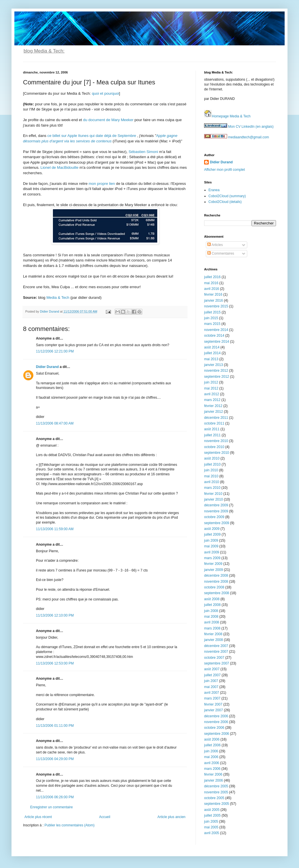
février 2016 (213, 294)
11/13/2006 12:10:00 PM (55, 615)
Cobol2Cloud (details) (225, 202)
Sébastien (137, 152)
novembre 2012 (216, 371)
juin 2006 (211, 751)
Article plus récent (38, 817)
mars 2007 (212, 698)
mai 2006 (211, 757)
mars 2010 (212, 488)
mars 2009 (212, 558)
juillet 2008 (212, 605)
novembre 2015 (216, 306)
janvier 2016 (213, 301)
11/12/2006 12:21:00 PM (55, 351)
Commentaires (221, 253)
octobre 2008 (214, 587)
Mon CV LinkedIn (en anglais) (239, 127)
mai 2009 (211, 546)
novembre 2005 (216, 792)
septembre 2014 (217, 342)
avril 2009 (212, 552)
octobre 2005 (214, 798)
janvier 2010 (213, 499)
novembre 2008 (216, 582)
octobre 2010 (214, 447)
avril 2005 (212, 833)
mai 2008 (211, 617)
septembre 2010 (217, 453)
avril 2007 (212, 693)
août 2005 (212, 810)
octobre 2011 (214, 423)
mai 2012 (211, 388)
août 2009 (212, 529)
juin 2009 (211, 540)
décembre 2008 (216, 576)
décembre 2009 (216, 505)
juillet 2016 (212, 277)
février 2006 (213, 774)
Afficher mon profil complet (225, 170)
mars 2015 (212, 324)
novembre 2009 (216, 511)
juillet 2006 (212, 745)
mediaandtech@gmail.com (237, 137)
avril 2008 (212, 622)
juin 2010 (211, 470)
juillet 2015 (212, 312)
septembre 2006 (217, 734)
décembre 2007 (216, 646)
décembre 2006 (216, 716)
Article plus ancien (171, 817)
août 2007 (212, 669)
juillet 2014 (212, 353)
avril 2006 (212, 763)
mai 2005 (211, 827)
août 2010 (212, 458)
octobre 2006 (214, 728)
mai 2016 (211, 283)
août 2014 (212, 347)
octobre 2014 (214, 336)
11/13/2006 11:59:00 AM (55, 529)
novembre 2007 (216, 652)
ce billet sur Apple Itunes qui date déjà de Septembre (92, 136)
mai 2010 (211, 476)
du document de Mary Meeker (108, 120)
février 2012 (213, 406)
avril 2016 (212, 289)
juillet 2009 (212, 534)
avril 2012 (212, 394)
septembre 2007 (217, 663)
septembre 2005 (217, 804)
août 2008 (212, 599)
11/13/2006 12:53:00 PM (55, 663)
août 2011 (212, 429)
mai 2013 (211, 359)
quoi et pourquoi (105, 93)
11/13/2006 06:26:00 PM (55, 797)
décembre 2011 (216, 418)
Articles (215, 245)
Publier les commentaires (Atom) (70, 825)
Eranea (214, 190)
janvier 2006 (213, 780)
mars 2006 (212, 769)
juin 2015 (211, 318)
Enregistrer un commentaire (51, 807)
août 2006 (212, 739)
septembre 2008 (217, 593)
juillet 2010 (212, 464)
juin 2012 (211, 382)
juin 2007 (211, 681)
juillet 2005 (212, 815)
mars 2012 (212, 400)
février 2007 (213, 704)
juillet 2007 (212, 675)
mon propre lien (102, 184)
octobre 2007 (214, 658)
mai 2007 (211, 687)
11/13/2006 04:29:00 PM (55, 759)
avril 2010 (212, 482)
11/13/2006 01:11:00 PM (55, 726)
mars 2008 (212, 628)
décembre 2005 (216, 786)
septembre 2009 (217, 523)
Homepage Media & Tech (227, 116)
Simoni (152, 152)
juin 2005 (211, 821)
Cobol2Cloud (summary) (227, 196)
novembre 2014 (216, 330)
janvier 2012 (213, 412)
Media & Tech (58, 298)
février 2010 (213, 494)
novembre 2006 (216, 722)
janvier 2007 (213, 710)
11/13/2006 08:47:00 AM (55, 423)
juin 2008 (211, 611)
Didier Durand (47, 367)
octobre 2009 (214, 517)
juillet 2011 (212, 435)
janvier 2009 (213, 570)
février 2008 (213, 634)
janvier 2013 (213, 365)
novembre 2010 (216, 441)
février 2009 (213, 564)
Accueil (105, 817)
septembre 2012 (217, 377)
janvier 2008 (213, 640)
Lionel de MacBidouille (60, 167)
